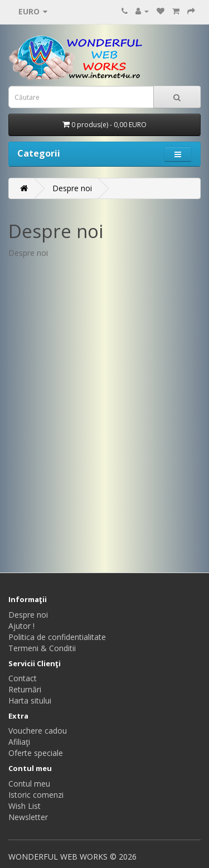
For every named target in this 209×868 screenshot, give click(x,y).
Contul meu (29, 784)
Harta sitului (30, 700)
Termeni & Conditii (42, 648)
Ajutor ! (21, 626)
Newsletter (28, 817)
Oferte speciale (36, 753)
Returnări (25, 689)
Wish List (25, 806)
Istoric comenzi (36, 795)
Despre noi (72, 188)
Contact (23, 678)
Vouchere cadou (38, 731)
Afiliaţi (19, 742)
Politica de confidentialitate (57, 637)
